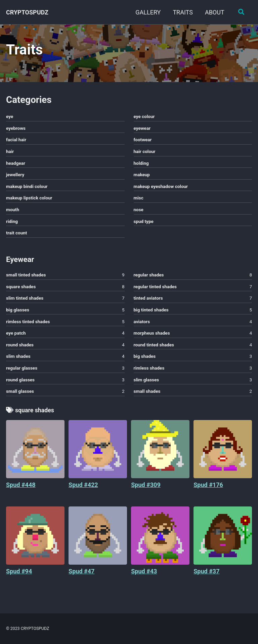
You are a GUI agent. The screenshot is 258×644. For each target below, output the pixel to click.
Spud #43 (144, 574)
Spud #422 (83, 487)
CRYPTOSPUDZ (27, 12)
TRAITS (182, 12)
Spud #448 (21, 487)
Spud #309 (146, 487)
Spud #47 (81, 574)
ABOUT (214, 12)
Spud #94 (19, 574)
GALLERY (148, 12)
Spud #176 (208, 487)
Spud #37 (206, 574)
